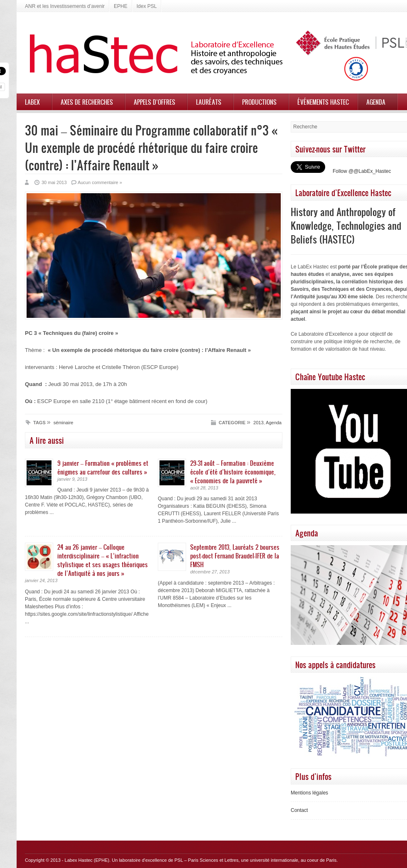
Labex (32, 102)
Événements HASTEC (323, 102)
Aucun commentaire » (100, 182)
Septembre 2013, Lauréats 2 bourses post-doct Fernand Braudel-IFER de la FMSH (235, 556)
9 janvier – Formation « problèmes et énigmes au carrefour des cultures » (103, 467)
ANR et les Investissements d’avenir (65, 6)
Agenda (376, 102)
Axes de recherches (87, 102)
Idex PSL (147, 6)
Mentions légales (309, 793)
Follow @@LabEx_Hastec (362, 171)
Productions (259, 102)
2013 (258, 423)
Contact (299, 810)
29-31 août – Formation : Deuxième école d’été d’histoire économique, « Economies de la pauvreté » (233, 472)
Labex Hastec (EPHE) (87, 860)
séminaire (64, 423)
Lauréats (209, 102)
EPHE (121, 6)
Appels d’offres (154, 102)
